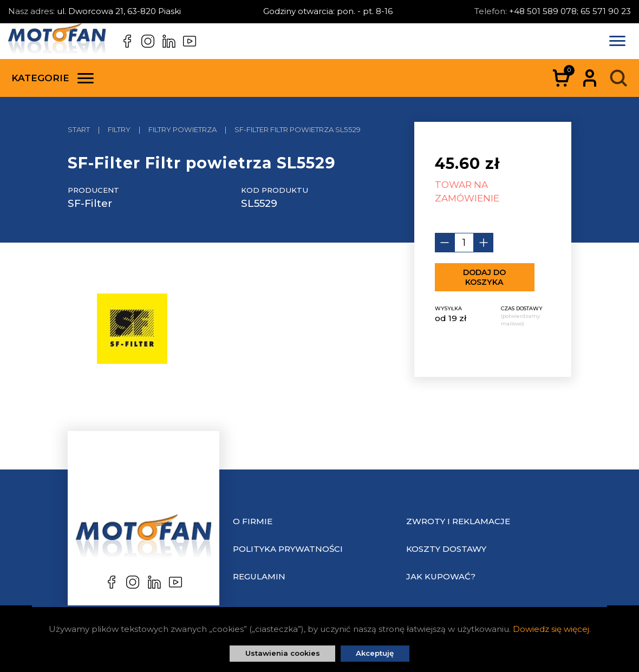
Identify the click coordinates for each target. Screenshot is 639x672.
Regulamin (259, 576)
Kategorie (53, 78)
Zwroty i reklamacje (458, 521)
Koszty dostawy (446, 549)
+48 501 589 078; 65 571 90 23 (570, 11)
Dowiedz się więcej (551, 629)
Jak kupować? (441, 576)
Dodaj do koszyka (484, 277)
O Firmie (253, 521)
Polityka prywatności (288, 549)
